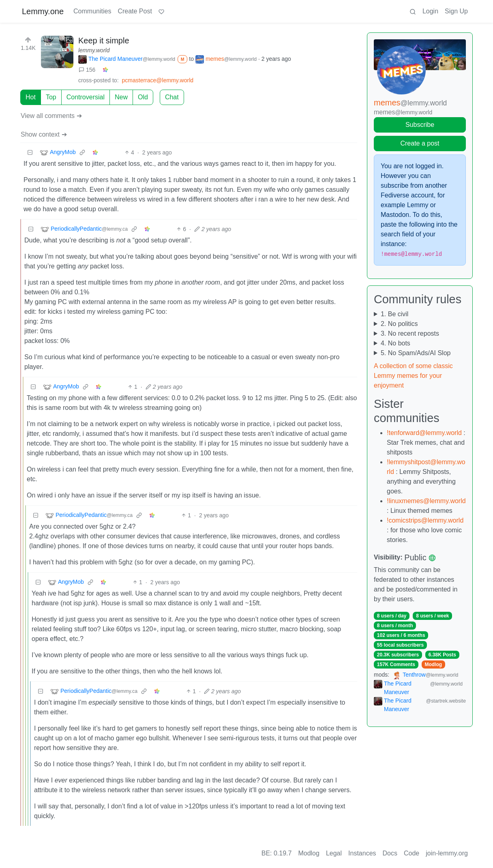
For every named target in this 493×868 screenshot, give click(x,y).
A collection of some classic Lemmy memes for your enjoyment (413, 376)
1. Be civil (394, 314)
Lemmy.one (43, 11)
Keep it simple (104, 41)
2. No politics (399, 324)
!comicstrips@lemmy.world (425, 520)
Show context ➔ (44, 134)
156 (87, 70)
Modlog (433, 664)
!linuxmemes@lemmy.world (426, 501)
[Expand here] (57, 52)
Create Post (135, 11)
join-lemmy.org (447, 853)
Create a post (420, 143)
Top (51, 97)
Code (412, 853)
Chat (172, 97)
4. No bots (395, 343)
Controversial (86, 97)
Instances (362, 853)
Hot (31, 97)
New (121, 97)
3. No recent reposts (410, 333)
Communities (92, 11)
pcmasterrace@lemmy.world (158, 80)
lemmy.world (94, 50)
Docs (390, 853)
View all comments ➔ (51, 116)
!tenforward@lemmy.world (424, 433)
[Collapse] (30, 153)
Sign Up (456, 11)
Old (143, 97)
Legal (334, 853)
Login (430, 11)
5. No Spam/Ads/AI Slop (416, 353)
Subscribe (420, 125)
